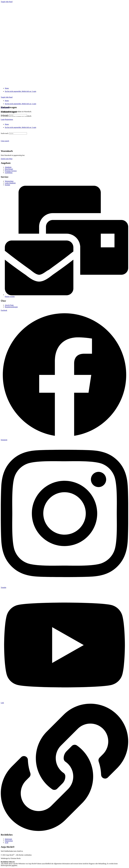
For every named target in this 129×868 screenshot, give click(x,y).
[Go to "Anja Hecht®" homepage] (36, 85)
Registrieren (9, 119)
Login (3, 119)
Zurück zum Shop (7, 159)
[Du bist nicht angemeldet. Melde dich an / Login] (21, 91)
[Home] (7, 88)
